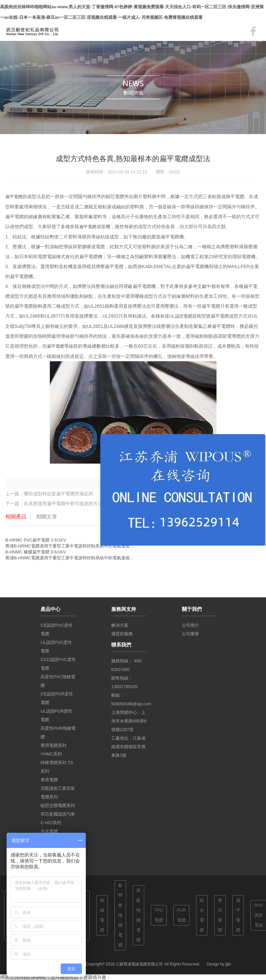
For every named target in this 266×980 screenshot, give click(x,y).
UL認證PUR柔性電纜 (56, 715)
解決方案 (120, 625)
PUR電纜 (181, 915)
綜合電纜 (202, 915)
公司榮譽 (190, 634)
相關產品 (16, 517)
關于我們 (192, 609)
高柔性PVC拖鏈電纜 (58, 681)
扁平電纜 (14, 197)
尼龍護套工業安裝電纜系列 (58, 793)
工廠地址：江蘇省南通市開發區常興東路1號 (128, 747)
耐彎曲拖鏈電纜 (120, 915)
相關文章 (47, 517)
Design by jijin (219, 964)
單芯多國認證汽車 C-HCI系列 (58, 818)
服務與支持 (124, 609)
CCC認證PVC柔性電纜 (58, 664)
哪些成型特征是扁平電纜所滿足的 (58, 494)
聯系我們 (121, 645)
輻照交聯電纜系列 (58, 805)
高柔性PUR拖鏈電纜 (58, 733)
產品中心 (50, 609)
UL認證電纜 (181, 316)
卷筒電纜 (49, 780)
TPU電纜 (159, 915)
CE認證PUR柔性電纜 (57, 698)
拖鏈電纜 (102, 915)
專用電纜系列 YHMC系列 (53, 750)
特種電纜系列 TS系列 (57, 767)
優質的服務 (122, 634)
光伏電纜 (49, 831)
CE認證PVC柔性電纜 (57, 630)
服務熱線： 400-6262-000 (127, 665)
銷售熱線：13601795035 (124, 682)
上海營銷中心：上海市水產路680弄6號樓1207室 (129, 721)
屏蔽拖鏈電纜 (138, 915)
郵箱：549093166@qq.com (129, 700)
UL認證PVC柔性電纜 (56, 647)
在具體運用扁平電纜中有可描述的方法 (63, 504)
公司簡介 (190, 625)
